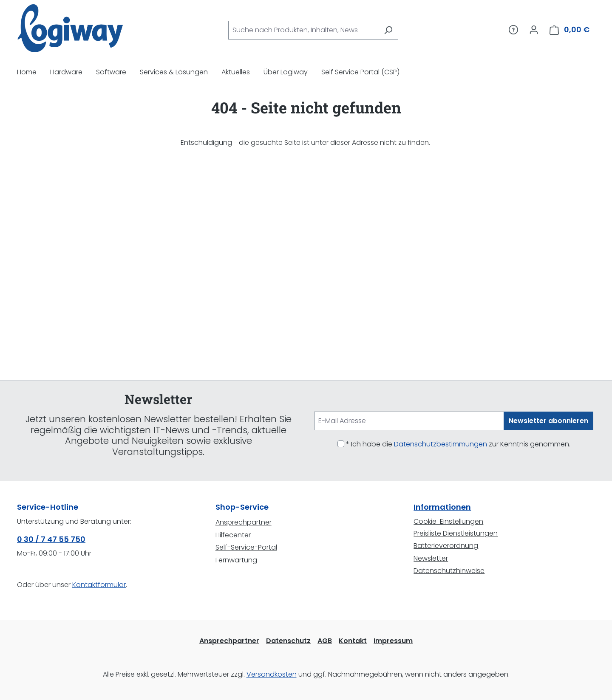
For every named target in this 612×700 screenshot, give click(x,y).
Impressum (393, 641)
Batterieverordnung (446, 546)
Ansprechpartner (244, 522)
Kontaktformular (99, 585)
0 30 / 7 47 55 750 (51, 539)
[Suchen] (388, 30)
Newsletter (431, 558)
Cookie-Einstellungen (448, 521)
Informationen (442, 507)
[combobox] (303, 30)
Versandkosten (272, 674)
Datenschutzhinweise (449, 571)
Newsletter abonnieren (548, 421)
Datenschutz (288, 641)
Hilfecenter (233, 535)
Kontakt (353, 641)
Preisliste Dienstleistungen (456, 533)
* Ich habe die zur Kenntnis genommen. (458, 444)
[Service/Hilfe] (513, 30)
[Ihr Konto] (534, 30)
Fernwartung (236, 560)
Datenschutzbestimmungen (441, 444)
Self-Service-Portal (246, 547)
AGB (325, 641)
